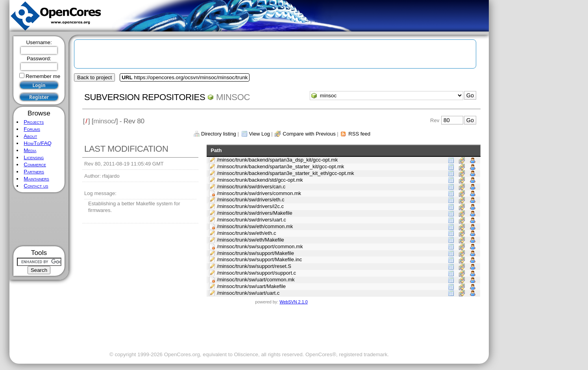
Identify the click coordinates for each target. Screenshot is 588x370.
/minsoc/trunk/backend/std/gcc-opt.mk (260, 180)
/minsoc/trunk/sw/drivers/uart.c (251, 220)
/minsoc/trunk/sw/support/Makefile (255, 253)
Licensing (34, 157)
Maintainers (36, 179)
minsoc (233, 97)
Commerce (35, 165)
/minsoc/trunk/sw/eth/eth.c (246, 233)
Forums (32, 129)
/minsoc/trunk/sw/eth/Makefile (251, 240)
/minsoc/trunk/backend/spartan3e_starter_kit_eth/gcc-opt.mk (285, 173)
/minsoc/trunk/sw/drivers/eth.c (251, 200)
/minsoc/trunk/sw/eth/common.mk (255, 226)
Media (30, 150)
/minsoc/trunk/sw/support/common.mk (260, 246)
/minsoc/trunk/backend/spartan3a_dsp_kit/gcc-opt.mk (277, 160)
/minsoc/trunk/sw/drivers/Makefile (254, 213)
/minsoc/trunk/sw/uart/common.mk (256, 280)
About (30, 136)
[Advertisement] (39, 219)
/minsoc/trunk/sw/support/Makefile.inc (259, 259)
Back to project (94, 77)
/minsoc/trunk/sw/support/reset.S (254, 266)
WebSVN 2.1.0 (293, 302)
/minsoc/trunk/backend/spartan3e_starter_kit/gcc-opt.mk (280, 166)
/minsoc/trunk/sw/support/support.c (256, 273)
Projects (34, 122)
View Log (259, 134)
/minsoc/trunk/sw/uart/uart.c (248, 293)
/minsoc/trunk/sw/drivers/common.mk (259, 193)
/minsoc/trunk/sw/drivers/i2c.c (250, 206)
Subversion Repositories (145, 97)
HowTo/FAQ (38, 143)
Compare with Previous (309, 134)
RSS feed (359, 134)
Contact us (36, 186)
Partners (34, 172)
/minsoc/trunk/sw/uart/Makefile (251, 286)
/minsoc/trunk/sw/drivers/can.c (251, 187)
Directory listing (219, 134)
